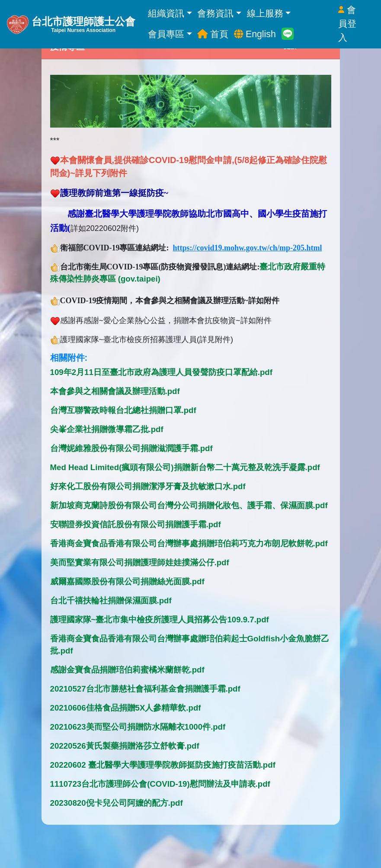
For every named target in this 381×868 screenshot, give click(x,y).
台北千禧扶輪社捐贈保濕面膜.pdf (111, 601)
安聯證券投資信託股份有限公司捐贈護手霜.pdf (136, 524)
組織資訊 (170, 13)
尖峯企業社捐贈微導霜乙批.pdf (107, 429)
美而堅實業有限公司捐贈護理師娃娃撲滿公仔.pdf (140, 562)
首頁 (213, 34)
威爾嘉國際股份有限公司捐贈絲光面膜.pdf (127, 581)
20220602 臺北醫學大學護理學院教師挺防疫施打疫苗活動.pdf (163, 765)
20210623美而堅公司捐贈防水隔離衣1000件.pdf (138, 727)
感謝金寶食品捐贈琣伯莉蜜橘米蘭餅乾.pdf (127, 670)
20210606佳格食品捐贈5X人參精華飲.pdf (126, 708)
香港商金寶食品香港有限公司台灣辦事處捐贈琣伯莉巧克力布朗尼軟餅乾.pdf (189, 543)
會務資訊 (219, 13)
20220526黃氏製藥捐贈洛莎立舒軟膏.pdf (125, 746)
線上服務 (269, 13)
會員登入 (347, 24)
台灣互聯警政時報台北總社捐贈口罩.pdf (123, 410)
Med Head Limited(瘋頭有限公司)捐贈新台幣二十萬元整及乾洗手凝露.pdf (185, 467)
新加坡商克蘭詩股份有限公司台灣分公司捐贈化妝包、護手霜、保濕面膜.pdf (189, 505)
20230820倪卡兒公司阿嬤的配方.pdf (117, 803)
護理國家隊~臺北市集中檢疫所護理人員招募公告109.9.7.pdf (160, 620)
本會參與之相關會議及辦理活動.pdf (115, 391)
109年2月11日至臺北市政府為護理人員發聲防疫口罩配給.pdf (161, 372)
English (255, 34)
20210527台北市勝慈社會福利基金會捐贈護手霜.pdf (145, 689)
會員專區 (170, 34)
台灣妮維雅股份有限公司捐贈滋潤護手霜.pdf (131, 448)
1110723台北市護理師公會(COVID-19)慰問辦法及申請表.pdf (160, 784)
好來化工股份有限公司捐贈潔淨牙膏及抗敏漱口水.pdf (148, 486)
